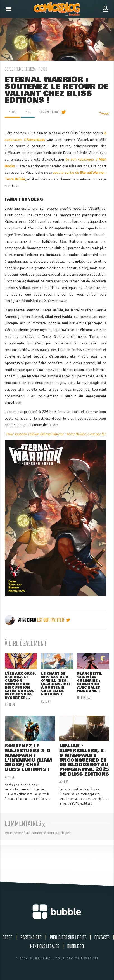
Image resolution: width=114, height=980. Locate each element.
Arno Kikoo (21, 620)
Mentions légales (45, 947)
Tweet (104, 113)
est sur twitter (54, 620)
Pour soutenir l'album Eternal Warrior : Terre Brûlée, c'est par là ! (56, 434)
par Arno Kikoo (49, 112)
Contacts (102, 938)
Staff (8, 938)
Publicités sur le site (68, 938)
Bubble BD (76, 947)
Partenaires (31, 938)
